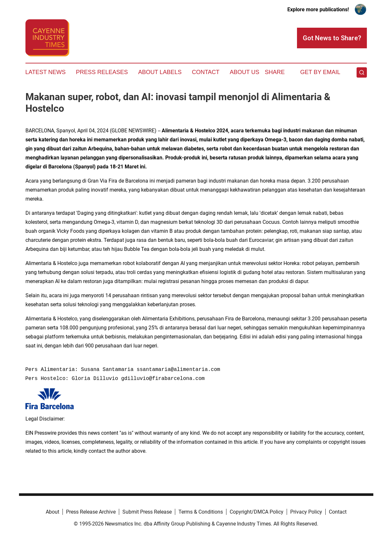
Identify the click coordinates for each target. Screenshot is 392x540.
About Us (244, 72)
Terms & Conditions (201, 512)
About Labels (160, 72)
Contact (206, 72)
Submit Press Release (147, 512)
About (53, 512)
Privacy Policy (306, 512)
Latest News (46, 72)
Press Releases (102, 72)
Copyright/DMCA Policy (257, 512)
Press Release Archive (91, 512)
